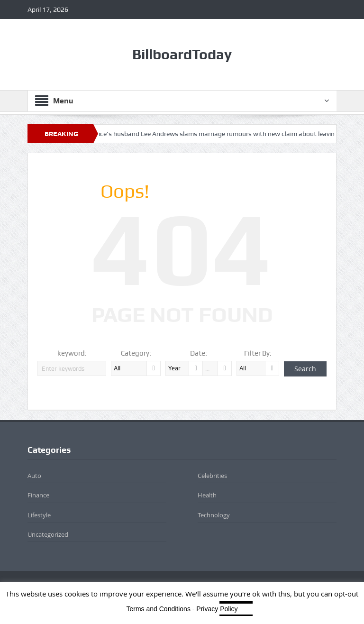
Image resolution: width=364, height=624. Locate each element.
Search (305, 369)
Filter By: (258, 353)
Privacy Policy (217, 609)
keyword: (72, 353)
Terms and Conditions (159, 609)
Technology (214, 515)
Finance (38, 495)
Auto (34, 476)
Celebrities (212, 476)
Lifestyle (39, 515)
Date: (199, 353)
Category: (136, 353)
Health (207, 495)
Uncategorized (48, 534)
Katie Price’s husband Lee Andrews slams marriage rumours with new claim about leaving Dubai (219, 134)
